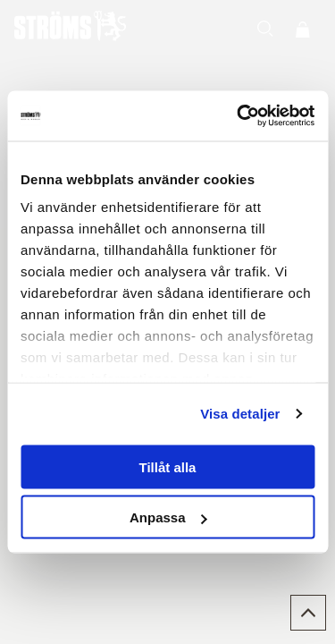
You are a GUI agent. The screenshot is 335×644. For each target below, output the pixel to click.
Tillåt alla (168, 466)
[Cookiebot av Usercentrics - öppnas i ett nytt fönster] (239, 116)
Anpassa (168, 517)
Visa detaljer (240, 414)
